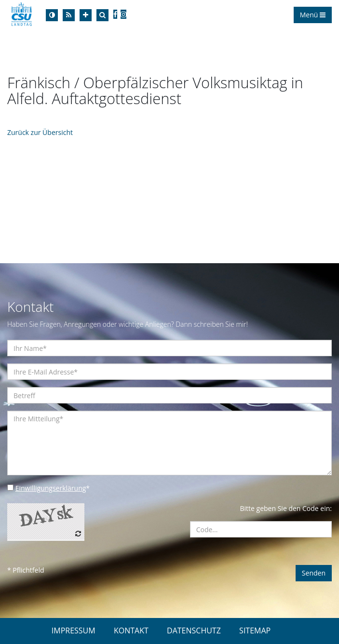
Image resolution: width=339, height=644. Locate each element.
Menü (313, 15)
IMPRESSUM (74, 631)
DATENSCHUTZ (194, 631)
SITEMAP (255, 631)
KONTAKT (131, 631)
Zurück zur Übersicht (40, 132)
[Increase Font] (86, 15)
